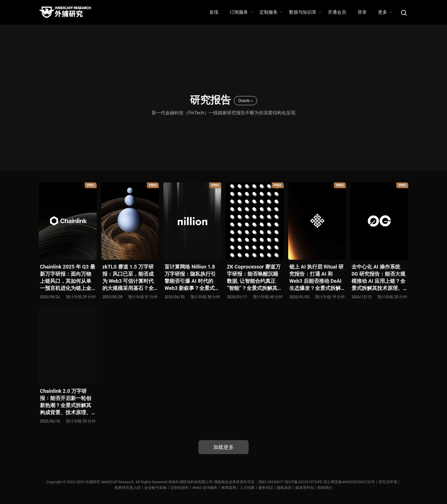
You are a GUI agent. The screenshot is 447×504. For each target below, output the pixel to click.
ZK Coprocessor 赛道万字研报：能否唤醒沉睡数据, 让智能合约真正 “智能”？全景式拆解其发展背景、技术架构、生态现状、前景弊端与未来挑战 (255, 278)
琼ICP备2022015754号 (304, 482)
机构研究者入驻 (128, 488)
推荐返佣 (229, 488)
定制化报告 (179, 488)
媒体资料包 (305, 488)
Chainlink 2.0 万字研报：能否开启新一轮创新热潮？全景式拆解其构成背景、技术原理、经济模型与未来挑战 (66, 402)
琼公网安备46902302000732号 (349, 482)
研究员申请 (388, 482)
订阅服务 (241, 12)
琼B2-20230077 (271, 482)
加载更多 (223, 447)
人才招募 (247, 488)
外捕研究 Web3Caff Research (109, 482)
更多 (385, 12)
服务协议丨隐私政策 (275, 488)
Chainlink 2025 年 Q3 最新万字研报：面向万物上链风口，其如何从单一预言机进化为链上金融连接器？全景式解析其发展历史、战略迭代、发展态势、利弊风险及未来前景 (68, 278)
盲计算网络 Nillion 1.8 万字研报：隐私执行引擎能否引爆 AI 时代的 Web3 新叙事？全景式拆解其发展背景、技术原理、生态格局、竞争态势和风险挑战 (192, 278)
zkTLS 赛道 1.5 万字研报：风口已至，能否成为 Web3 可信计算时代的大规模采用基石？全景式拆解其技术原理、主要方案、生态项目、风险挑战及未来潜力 (128, 278)
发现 (214, 12)
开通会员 (337, 12)
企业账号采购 (155, 488)
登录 (362, 12)
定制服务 (271, 12)
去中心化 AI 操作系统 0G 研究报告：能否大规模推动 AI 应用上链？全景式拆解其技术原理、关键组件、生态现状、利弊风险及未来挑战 (378, 278)
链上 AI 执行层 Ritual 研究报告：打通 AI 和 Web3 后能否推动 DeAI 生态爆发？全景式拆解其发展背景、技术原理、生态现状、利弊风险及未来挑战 (316, 278)
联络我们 (325, 488)
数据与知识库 (305, 12)
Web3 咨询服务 (205, 488)
